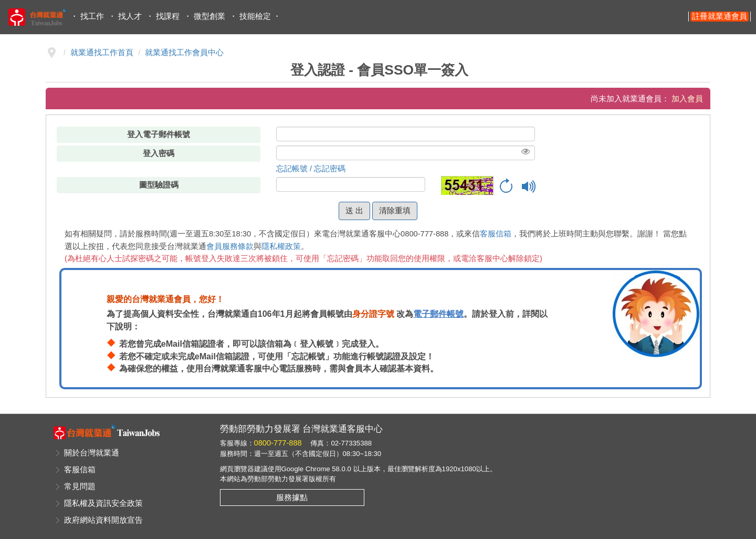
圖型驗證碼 (159, 185)
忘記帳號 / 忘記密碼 (311, 169)
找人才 (130, 16)
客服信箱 (496, 234)
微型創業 (209, 16)
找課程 (168, 16)
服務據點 (292, 497)
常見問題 (80, 486)
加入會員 (687, 99)
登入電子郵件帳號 (159, 134)
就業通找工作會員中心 (184, 53)
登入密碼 (159, 153)
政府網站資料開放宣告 (103, 520)
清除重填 (395, 211)
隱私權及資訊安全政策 (103, 503)
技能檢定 (255, 16)
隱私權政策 (281, 246)
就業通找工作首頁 (102, 53)
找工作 (92, 16)
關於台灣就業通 (92, 453)
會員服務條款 (230, 246)
